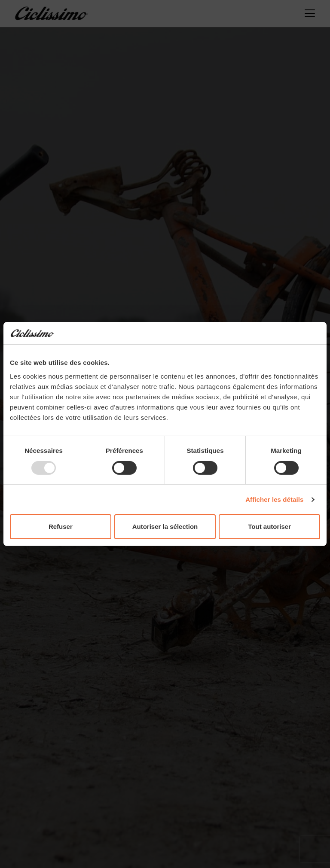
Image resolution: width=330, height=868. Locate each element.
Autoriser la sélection (165, 527)
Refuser (61, 527)
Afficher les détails (274, 499)
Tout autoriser (269, 527)
